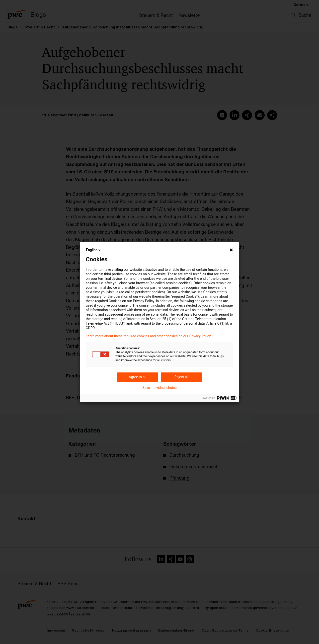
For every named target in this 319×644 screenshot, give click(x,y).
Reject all (182, 377)
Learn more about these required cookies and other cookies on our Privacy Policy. (149, 336)
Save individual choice (159, 388)
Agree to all (138, 377)
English (94, 250)
